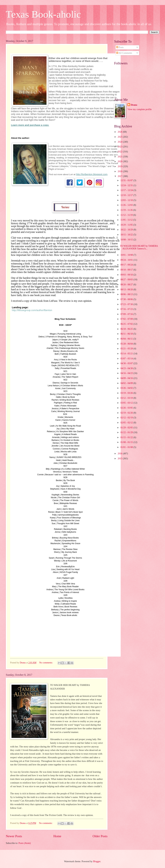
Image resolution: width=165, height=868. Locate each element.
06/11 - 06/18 (127, 334)
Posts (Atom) (25, 843)
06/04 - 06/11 (127, 339)
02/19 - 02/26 (127, 413)
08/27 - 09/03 (127, 280)
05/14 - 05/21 (127, 354)
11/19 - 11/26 (127, 210)
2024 (120, 142)
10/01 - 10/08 (127, 255)
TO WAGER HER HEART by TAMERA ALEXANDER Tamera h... (139, 247)
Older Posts (100, 836)
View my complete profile (139, 109)
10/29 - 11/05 (127, 225)
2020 (120, 161)
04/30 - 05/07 (127, 363)
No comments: (46, 663)
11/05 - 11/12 (127, 220)
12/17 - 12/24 (127, 190)
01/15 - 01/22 (127, 437)
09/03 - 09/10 (127, 275)
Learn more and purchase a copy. (30, 125)
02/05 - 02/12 (127, 423)
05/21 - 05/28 (127, 349)
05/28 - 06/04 (127, 344)
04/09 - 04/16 (127, 378)
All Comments (124, 53)
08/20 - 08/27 (127, 285)
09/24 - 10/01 (127, 260)
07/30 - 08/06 (127, 299)
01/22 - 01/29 (127, 432)
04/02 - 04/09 (127, 383)
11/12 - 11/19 (127, 215)
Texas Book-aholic (43, 14)
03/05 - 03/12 (127, 403)
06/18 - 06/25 (127, 329)
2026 (120, 132)
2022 (120, 152)
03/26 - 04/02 (127, 388)
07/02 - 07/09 (127, 319)
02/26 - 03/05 (127, 408)
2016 (120, 454)
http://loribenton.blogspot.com (92, 174)
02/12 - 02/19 (127, 418)
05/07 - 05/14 (127, 359)
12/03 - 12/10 (127, 200)
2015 (120, 459)
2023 (120, 147)
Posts (120, 47)
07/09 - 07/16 (127, 314)
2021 (120, 157)
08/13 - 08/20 (127, 290)
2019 (120, 166)
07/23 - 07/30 (127, 304)
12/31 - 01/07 (127, 180)
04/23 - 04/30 (127, 368)
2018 (120, 171)
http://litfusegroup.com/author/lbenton (32, 310)
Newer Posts (14, 836)
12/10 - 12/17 (127, 195)
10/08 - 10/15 (127, 240)
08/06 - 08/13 (127, 294)
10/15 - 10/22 (127, 235)
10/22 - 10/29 (127, 230)
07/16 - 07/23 (127, 309)
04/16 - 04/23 (127, 373)
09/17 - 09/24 (127, 265)
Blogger (97, 861)
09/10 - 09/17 (127, 270)
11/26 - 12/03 (127, 205)
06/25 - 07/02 (127, 324)
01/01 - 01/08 (127, 447)
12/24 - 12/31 (127, 185)
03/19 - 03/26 (127, 393)
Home (57, 836)
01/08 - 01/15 (127, 442)
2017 (120, 176)
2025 (120, 137)
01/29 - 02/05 (127, 428)
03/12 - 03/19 (127, 398)
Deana (134, 105)
